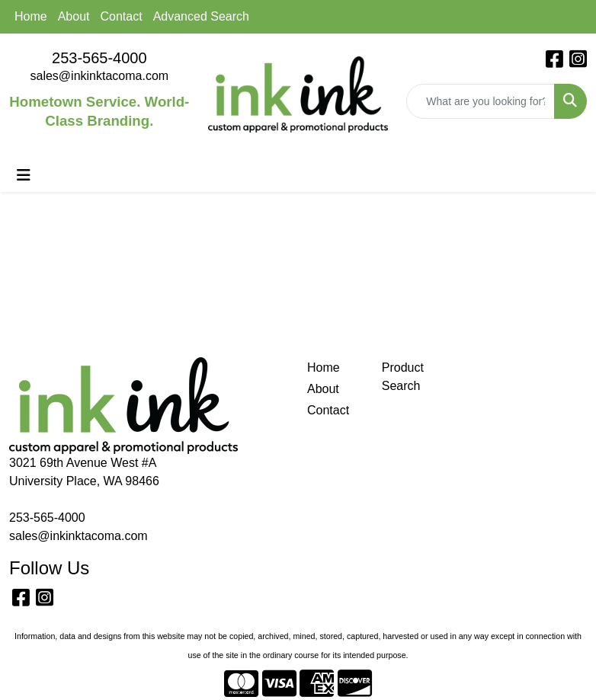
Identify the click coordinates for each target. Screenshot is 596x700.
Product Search (403, 377)
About (74, 16)
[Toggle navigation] (24, 175)
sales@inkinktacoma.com (100, 76)
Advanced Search (201, 16)
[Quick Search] (481, 101)
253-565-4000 (99, 58)
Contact (122, 16)
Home (31, 16)
